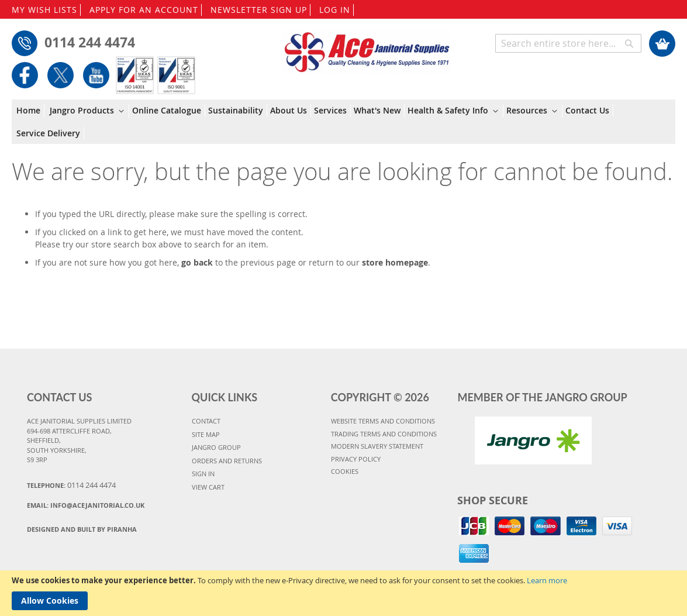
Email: (86, 505)
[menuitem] (30, 111)
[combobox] (568, 43)
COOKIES (345, 471)
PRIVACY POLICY (356, 459)
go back (197, 262)
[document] (343, 593)
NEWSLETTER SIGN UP (259, 10)
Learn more (547, 580)
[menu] (343, 122)
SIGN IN (203, 474)
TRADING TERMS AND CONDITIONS (384, 434)
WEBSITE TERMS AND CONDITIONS (383, 421)
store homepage (395, 262)
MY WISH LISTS (44, 10)
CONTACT (206, 421)
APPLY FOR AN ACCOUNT (144, 10)
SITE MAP (206, 434)
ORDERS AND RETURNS (227, 461)
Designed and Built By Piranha (82, 529)
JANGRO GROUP (216, 447)
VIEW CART (208, 487)
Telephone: (71, 485)
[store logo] (367, 47)
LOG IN (335, 10)
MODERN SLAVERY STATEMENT (377, 446)
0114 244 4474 (90, 42)
